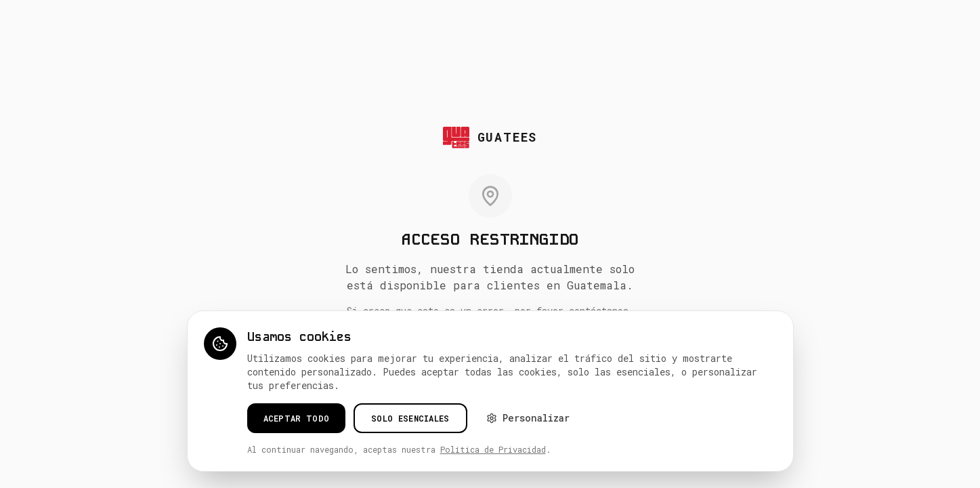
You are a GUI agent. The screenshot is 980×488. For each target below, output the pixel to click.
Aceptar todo (297, 418)
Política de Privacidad (493, 449)
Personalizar (528, 418)
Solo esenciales (410, 418)
